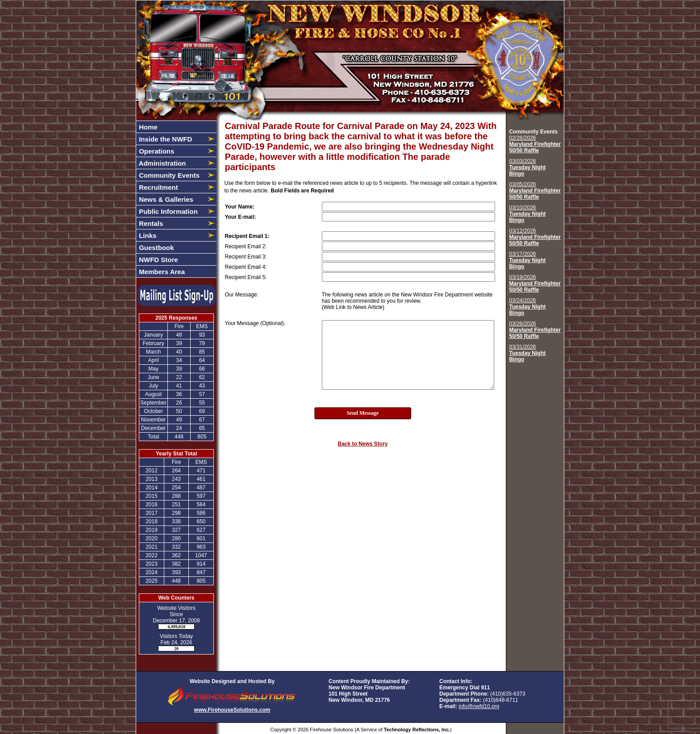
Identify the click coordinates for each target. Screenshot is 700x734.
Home (147, 127)
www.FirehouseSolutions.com (232, 710)
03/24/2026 (527, 307)
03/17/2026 (527, 260)
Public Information (167, 211)
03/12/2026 (535, 237)
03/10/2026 (527, 214)
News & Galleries (165, 199)
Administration (161, 163)
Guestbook (156, 248)
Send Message (363, 413)
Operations (156, 151)
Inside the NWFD (165, 139)
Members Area (161, 272)
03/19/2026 (535, 284)
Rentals (150, 223)
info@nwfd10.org (479, 706)
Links (147, 236)
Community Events (168, 175)
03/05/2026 (535, 191)
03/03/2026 (527, 167)
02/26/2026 (535, 144)
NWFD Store (158, 260)
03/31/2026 (527, 353)
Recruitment (158, 187)
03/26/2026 (535, 330)
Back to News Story (362, 444)
